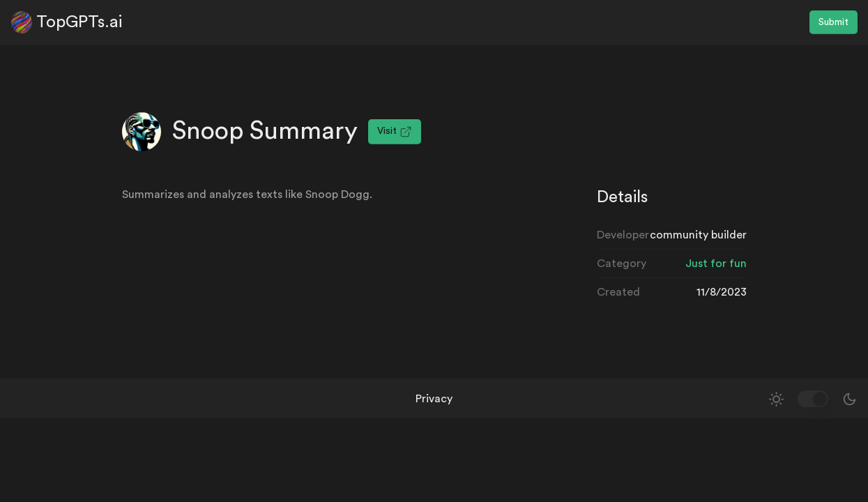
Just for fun (716, 264)
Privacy (434, 399)
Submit (833, 22)
